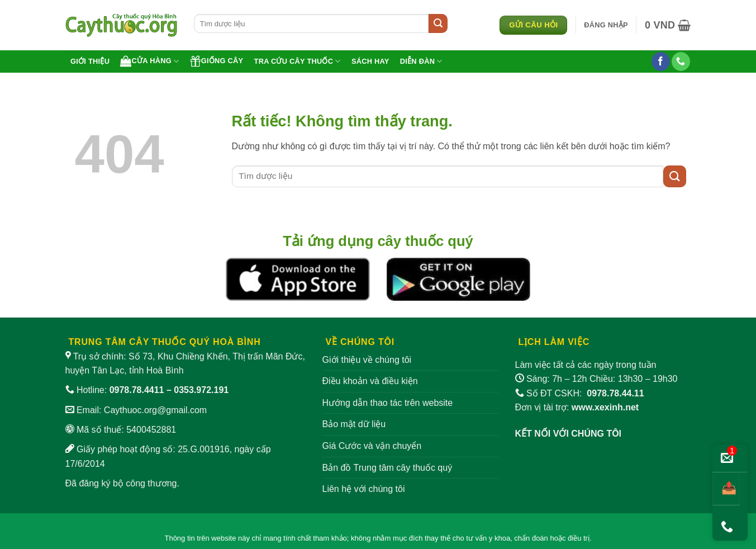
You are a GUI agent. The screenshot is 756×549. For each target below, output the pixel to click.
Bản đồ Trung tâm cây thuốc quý (387, 468)
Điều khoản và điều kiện (370, 381)
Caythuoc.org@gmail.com (155, 410)
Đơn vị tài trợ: (577, 407)
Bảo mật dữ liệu (354, 424)
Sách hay (370, 61)
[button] (606, 25)
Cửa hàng (149, 61)
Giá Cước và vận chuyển (372, 446)
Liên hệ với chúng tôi (364, 489)
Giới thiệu (90, 61)
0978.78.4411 (137, 390)
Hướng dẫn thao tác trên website (388, 403)
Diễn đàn (421, 61)
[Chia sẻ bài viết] (726, 489)
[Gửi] (438, 23)
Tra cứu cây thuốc (298, 61)
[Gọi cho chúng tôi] (681, 61)
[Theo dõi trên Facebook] (661, 61)
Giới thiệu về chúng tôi (367, 360)
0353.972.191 (201, 390)
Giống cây (217, 61)
